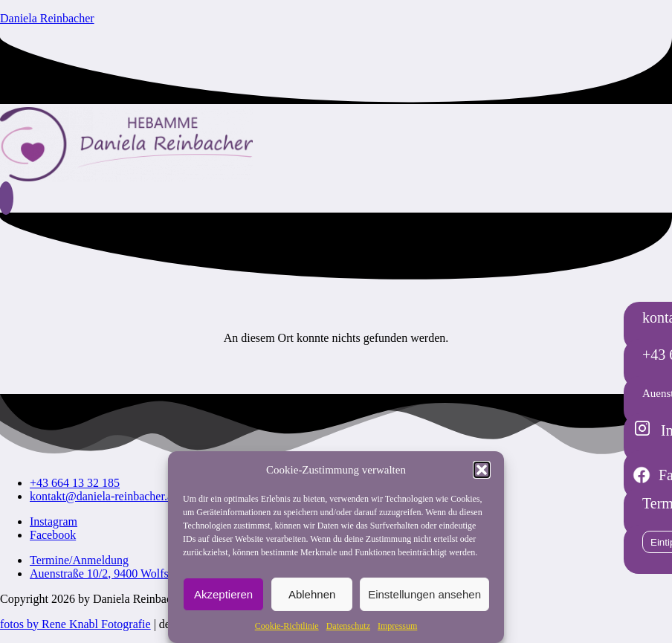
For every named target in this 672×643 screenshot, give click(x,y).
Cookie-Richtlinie (287, 626)
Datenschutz (348, 626)
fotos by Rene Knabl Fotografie (75, 624)
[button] (482, 470)
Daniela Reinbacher (47, 18)
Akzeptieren (223, 594)
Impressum (397, 626)
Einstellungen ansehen (424, 594)
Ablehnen (312, 594)
